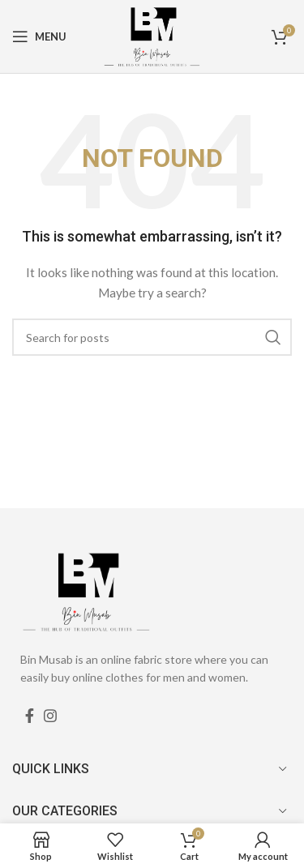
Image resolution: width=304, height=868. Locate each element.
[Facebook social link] (30, 716)
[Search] (152, 337)
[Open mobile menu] (39, 36)
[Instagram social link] (50, 716)
